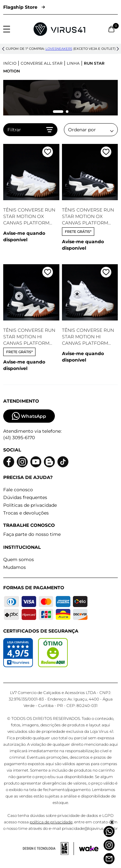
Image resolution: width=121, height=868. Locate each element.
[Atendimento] (109, 859)
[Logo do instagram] (22, 462)
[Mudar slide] (58, 112)
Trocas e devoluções (26, 513)
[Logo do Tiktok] (63, 462)
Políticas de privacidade (30, 505)
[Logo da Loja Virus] (59, 29)
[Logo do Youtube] (36, 462)
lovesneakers (59, 49)
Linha (73, 63)
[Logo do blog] (49, 462)
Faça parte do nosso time (32, 534)
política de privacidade (51, 822)
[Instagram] (109, 845)
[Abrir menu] (7, 29)
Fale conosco (18, 490)
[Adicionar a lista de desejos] (48, 153)
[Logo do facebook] (9, 462)
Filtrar (30, 130)
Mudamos (15, 567)
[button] (3, 49)
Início (10, 63)
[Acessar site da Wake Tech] (89, 849)
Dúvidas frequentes (25, 497)
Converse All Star (42, 63)
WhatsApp (29, 416)
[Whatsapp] (109, 831)
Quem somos (19, 559)
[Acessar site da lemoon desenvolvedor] (48, 849)
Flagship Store (24, 7)
